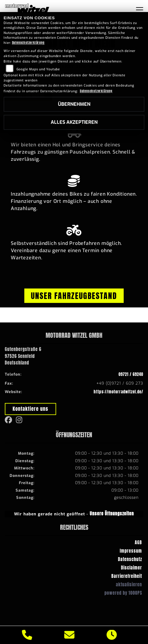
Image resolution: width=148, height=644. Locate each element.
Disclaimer (131, 568)
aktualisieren (129, 584)
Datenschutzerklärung (28, 43)
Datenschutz (130, 559)
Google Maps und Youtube (38, 69)
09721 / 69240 (131, 374)
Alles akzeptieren (74, 122)
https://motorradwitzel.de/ (118, 392)
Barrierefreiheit (127, 576)
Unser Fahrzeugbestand (74, 296)
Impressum (131, 551)
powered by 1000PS (123, 593)
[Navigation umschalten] (140, 10)
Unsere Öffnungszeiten (112, 514)
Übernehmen (74, 104)
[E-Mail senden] (69, 635)
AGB (138, 542)
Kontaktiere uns (30, 409)
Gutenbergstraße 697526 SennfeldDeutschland (23, 356)
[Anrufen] (27, 635)
